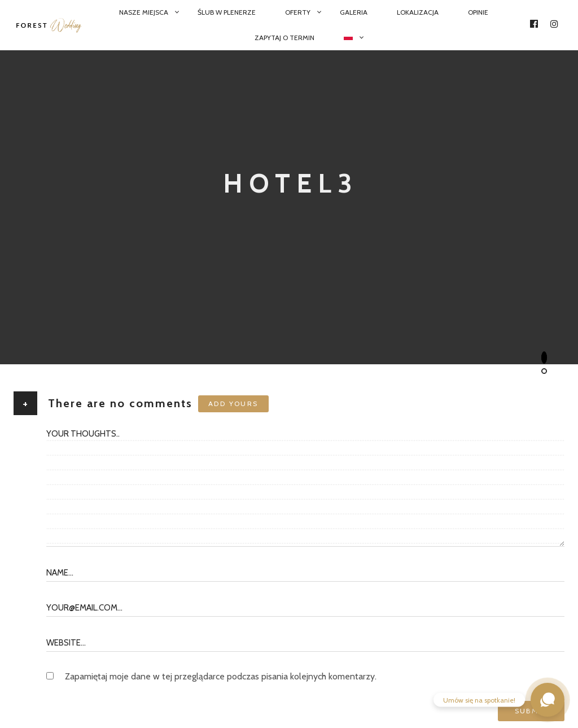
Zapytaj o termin (284, 38)
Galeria (354, 12)
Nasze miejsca (144, 12)
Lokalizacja (418, 12)
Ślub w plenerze (227, 12)
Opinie (478, 12)
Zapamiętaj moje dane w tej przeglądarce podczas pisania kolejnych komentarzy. (221, 676)
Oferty (298, 12)
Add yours (233, 404)
